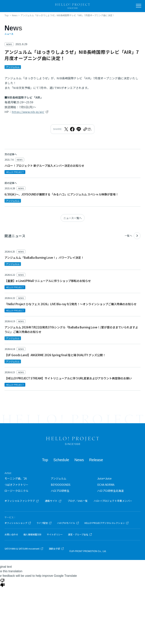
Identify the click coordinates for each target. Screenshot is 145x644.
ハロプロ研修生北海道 (110, 491)
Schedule (61, 460)
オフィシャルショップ (18, 523)
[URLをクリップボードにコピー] (87, 129)
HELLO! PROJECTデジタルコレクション (107, 523)
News (79, 460)
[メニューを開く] (139, 6)
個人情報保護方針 (32, 534)
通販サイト (53, 501)
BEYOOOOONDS (61, 485)
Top (45, 460)
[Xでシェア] (66, 129)
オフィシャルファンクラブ (22, 501)
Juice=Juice (104, 478)
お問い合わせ (11, 534)
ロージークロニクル (16, 491)
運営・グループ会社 (80, 534)
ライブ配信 (44, 523)
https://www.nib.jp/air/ (28, 112)
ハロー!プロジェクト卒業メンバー (113, 501)
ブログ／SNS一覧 (78, 501)
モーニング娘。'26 (16, 478)
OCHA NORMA (106, 485)
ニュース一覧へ (73, 218)
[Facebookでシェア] (72, 129)
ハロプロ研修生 (60, 491)
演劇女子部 (56, 549)
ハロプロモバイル (68, 523)
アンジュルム (59, 478)
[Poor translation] (2, 583)
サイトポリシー (55, 534)
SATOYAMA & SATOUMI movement (24, 549)
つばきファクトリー (16, 485)
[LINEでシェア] (79, 129)
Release (96, 460)
